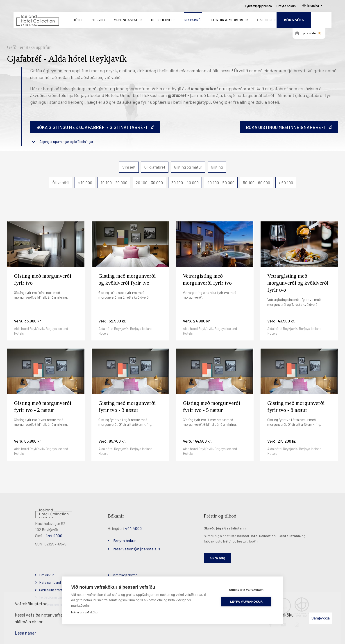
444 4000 (54, 536)
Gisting (217, 167)
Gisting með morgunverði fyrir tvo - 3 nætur (127, 406)
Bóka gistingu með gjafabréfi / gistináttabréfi (92, 127)
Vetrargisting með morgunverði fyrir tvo (207, 279)
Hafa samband (50, 582)
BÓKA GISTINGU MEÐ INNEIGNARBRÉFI (286, 127)
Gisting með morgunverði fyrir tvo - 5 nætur (211, 406)
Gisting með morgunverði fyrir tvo (43, 279)
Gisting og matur (188, 167)
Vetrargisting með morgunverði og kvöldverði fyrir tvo (298, 283)
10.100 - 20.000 (114, 182)
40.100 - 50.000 (221, 182)
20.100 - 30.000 (149, 182)
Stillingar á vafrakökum (247, 589)
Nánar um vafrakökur (85, 612)
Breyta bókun (125, 540)
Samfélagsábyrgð (125, 575)
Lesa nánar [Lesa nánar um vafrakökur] (25, 633)
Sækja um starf (51, 590)
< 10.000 (85, 182)
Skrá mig (218, 558)
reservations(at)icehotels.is (137, 549)
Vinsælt (129, 167)
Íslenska (315, 7)
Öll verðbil (61, 182)
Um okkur (46, 575)
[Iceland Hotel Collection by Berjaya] (37, 21)
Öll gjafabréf (155, 167)
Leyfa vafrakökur (247, 601)
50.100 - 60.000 (256, 182)
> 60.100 (286, 182)
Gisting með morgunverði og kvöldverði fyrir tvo (127, 279)
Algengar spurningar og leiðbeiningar (66, 141)
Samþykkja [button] (321, 618)
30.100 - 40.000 (185, 182)
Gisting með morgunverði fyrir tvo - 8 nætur (296, 406)
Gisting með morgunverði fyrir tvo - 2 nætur (43, 406)
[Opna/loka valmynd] (321, 21)
